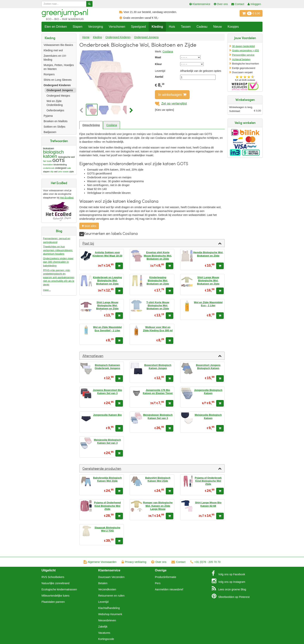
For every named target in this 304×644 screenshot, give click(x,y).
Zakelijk (103, 627)
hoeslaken (48, 165)
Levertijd (103, 602)
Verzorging (96, 27)
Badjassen (50, 132)
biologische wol (67, 157)
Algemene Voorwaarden (100, 562)
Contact (178, 562)
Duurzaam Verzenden (111, 577)
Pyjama (48, 116)
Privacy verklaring (134, 562)
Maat (158, 57)
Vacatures (104, 633)
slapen (46, 172)
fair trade (47, 161)
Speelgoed (139, 27)
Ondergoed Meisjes (58, 96)
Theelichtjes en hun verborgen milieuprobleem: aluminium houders (58, 250)
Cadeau (202, 27)
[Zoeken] (89, 4)
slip (52, 172)
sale (69, 168)
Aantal (159, 77)
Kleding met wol (53, 50)
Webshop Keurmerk (110, 614)
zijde (71, 172)
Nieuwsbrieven (107, 620)
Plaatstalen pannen (53, 602)
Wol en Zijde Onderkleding (55, 103)
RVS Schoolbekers (53, 577)
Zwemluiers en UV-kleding (55, 58)
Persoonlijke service (243, 55)
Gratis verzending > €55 (245, 50)
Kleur (158, 64)
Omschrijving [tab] (91, 125)
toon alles (89, 226)
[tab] (152, 243)
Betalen (103, 583)
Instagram (228, 581)
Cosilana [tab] (111, 125)
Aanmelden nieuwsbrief (169, 589)
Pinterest (231, 596)
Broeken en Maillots (56, 121)
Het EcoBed (67, 198)
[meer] (82, 234)
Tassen (186, 27)
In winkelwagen (172, 95)
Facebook (228, 573)
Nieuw (218, 27)
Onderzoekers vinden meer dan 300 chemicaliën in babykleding (58, 262)
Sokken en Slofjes (54, 127)
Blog (229, 588)
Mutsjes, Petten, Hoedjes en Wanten (59, 67)
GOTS (58, 160)
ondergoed (61, 168)
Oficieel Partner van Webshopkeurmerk (245, 86)
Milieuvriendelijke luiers (55, 596)
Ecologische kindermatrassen (59, 589)
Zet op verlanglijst (171, 103)
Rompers (49, 74)
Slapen (78, 27)
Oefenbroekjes (55, 110)
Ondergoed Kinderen (57, 85)
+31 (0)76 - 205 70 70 (205, 562)
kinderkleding (60, 165)
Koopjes (233, 27)
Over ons (159, 562)
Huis (172, 27)
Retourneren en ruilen (111, 596)
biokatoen (49, 148)
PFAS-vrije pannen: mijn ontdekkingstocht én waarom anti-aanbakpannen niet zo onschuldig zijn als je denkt (59, 277)
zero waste (63, 172)
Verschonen (117, 27)
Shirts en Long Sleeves (58, 80)
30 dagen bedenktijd (243, 46)
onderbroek (49, 168)
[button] (82, 111)
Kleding (157, 27)
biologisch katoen (53, 154)
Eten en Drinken (56, 27)
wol (56, 172)
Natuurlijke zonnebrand (55, 583)
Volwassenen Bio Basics (58, 45)
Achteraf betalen (241, 59)
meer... (47, 290)
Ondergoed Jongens (60, 90)
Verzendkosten (107, 589)
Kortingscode (106, 639)
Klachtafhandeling (109, 608)
